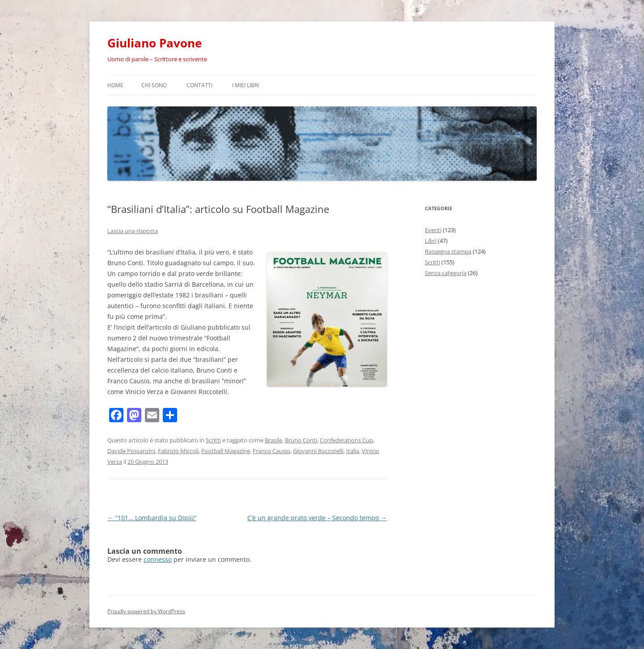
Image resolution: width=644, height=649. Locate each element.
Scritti (213, 440)
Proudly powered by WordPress (146, 611)
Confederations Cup (346, 440)
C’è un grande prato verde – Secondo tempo (317, 518)
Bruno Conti (301, 440)
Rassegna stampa (448, 251)
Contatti (199, 85)
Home (115, 85)
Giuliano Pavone (155, 43)
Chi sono (154, 85)
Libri (431, 241)
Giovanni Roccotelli (318, 451)
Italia (353, 451)
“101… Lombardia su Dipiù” (152, 518)
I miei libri (246, 85)
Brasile (273, 440)
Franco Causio (271, 451)
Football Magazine (226, 451)
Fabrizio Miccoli (178, 451)
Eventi (433, 230)
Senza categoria (446, 273)
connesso (158, 559)
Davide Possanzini (131, 451)
